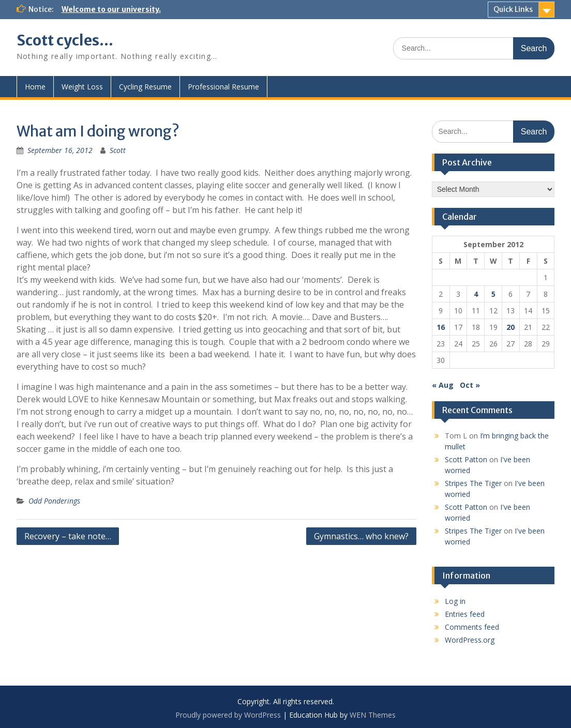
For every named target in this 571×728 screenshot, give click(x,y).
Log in (455, 601)
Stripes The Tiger (473, 483)
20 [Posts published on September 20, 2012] (510, 327)
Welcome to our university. (111, 9)
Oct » (470, 385)
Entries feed (465, 614)
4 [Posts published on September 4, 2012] (476, 294)
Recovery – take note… (68, 536)
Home (35, 87)
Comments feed (472, 627)
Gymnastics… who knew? (361, 536)
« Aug (443, 385)
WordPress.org (470, 640)
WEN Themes (373, 715)
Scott (118, 150)
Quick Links (513, 9)
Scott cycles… (65, 40)
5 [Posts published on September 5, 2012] (493, 294)
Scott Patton (466, 459)
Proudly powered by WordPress (228, 715)
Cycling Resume (145, 87)
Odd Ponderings (54, 501)
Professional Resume (223, 87)
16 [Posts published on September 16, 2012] (441, 327)
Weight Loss (82, 87)
